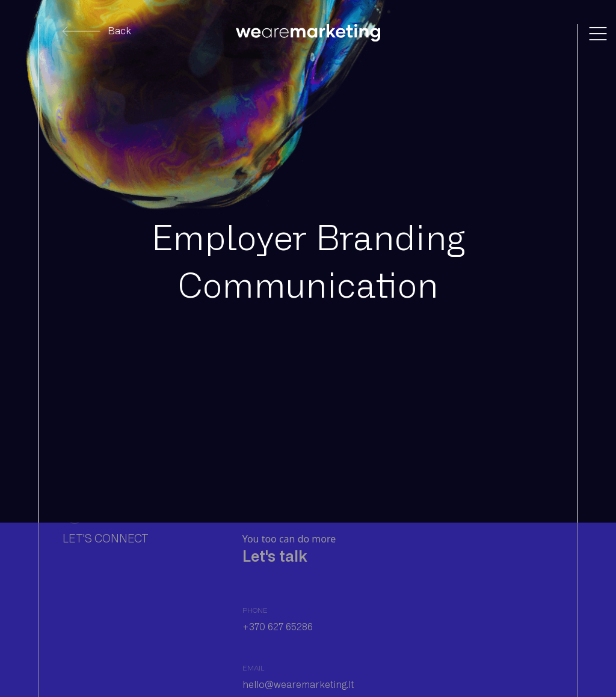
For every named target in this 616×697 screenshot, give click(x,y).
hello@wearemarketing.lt (298, 685)
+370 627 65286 (278, 627)
